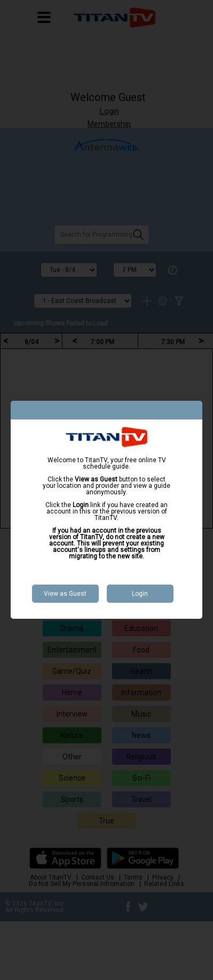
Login (140, 594)
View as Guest (65, 594)
